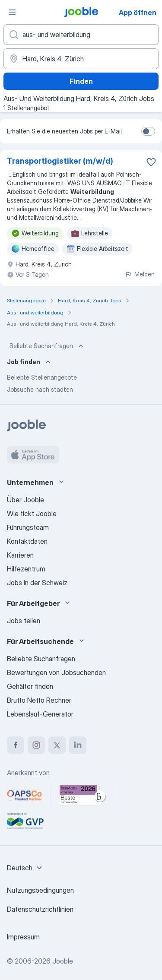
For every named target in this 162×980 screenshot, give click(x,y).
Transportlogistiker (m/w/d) (60, 161)
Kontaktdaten (27, 541)
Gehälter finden (30, 686)
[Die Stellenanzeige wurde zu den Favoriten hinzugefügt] (151, 162)
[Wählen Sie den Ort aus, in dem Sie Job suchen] (81, 59)
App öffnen (138, 13)
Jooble (63, 961)
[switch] (148, 131)
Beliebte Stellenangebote (42, 377)
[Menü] (12, 12)
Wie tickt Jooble (32, 514)
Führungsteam (28, 527)
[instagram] (36, 745)
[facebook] (16, 745)
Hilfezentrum (26, 569)
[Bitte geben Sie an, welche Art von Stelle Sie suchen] (81, 35)
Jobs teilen (24, 621)
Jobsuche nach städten (40, 389)
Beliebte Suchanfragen (47, 346)
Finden (81, 81)
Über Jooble (25, 500)
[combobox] (26, 868)
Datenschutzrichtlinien (40, 909)
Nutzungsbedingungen (40, 890)
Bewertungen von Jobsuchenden (56, 672)
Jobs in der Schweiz (37, 583)
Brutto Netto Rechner (39, 700)
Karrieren (20, 555)
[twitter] (57, 745)
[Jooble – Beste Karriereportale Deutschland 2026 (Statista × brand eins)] (83, 795)
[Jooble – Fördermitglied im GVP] (25, 821)
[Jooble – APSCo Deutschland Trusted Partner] (24, 795)
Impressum (23, 937)
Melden (140, 274)
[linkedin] (78, 745)
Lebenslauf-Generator (40, 714)
